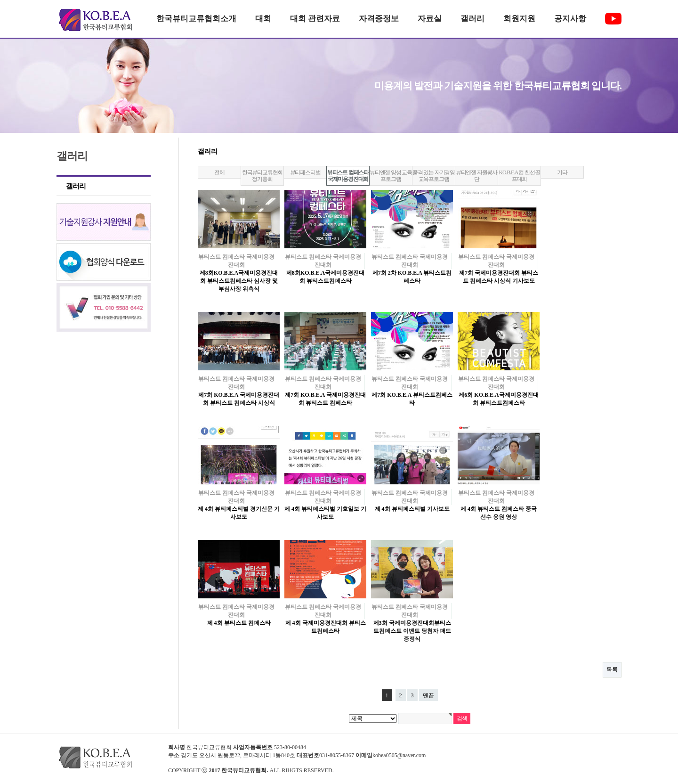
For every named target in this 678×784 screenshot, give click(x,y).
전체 (219, 172)
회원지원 (519, 19)
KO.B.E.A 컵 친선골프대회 (520, 176)
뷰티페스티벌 (305, 172)
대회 (263, 19)
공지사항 (570, 19)
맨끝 (428, 695)
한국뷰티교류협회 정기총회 (262, 176)
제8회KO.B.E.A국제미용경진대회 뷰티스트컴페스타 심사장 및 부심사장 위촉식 (239, 281)
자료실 (430, 19)
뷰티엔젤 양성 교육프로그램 (391, 176)
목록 (612, 670)
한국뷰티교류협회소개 (196, 19)
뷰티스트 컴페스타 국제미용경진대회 (348, 176)
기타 (562, 172)
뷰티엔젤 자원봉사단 (476, 176)
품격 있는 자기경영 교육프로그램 (434, 176)
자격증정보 (379, 19)
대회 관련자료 (315, 19)
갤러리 (472, 19)
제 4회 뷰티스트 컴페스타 (239, 623)
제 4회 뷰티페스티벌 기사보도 (412, 509)
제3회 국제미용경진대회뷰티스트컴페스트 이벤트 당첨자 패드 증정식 (412, 631)
